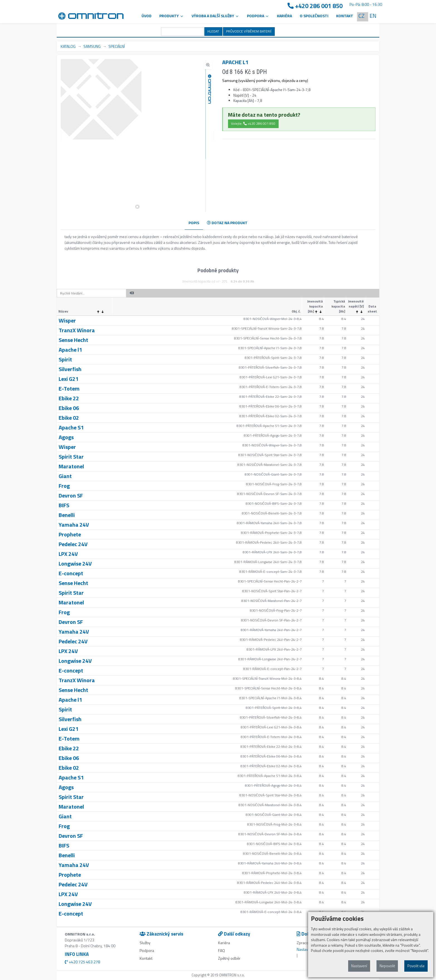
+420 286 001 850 (315, 6)
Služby (145, 943)
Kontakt (345, 16)
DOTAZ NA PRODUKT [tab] (227, 223)
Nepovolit (387, 966)
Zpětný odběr (229, 958)
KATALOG (68, 46)
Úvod (147, 16)
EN (373, 16)
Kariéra (284, 16)
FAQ (221, 950)
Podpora (147, 950)
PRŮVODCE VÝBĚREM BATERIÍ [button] (249, 31)
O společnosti (314, 16)
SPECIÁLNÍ (117, 46)
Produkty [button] (172, 16)
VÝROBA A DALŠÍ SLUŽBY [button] (215, 16)
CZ (361, 16)
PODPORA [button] (258, 16)
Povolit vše (416, 966)
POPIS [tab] (194, 223)
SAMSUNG (92, 46)
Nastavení (359, 966)
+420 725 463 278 (82, 962)
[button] (137, 207)
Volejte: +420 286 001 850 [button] (253, 123)
